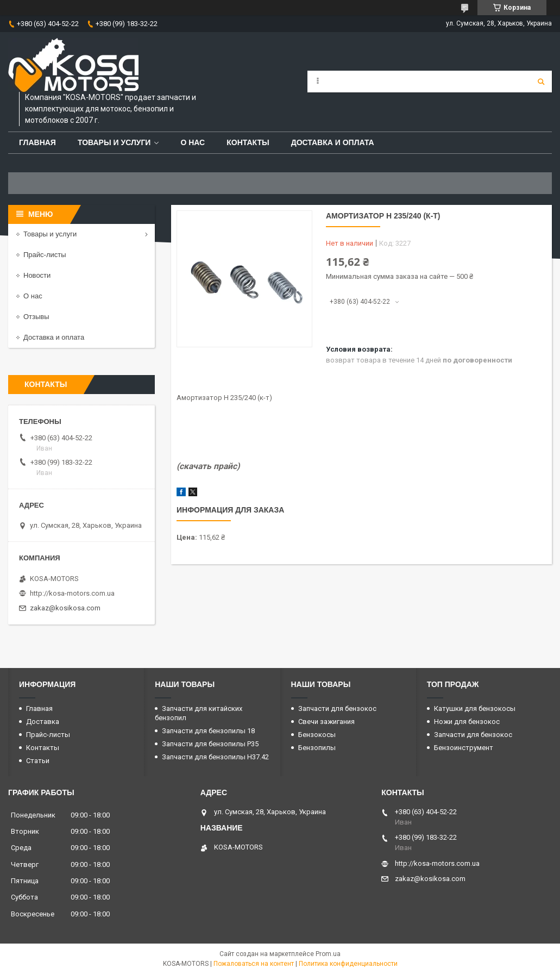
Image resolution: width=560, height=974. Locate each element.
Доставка (43, 722)
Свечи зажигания (326, 722)
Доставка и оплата (333, 142)
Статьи (38, 761)
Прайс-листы (45, 255)
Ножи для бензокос (467, 722)
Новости (37, 275)
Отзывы (36, 317)
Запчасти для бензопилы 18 (208, 731)
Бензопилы (317, 748)
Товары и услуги (114, 142)
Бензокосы (317, 735)
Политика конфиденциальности (348, 964)
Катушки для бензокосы (475, 708)
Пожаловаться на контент (254, 964)
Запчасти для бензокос (337, 708)
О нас (193, 142)
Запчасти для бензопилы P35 (210, 744)
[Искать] (541, 82)
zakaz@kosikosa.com (65, 608)
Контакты (248, 142)
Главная (37, 142)
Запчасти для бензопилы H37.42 (215, 757)
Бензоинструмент (464, 748)
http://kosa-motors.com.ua (72, 593)
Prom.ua (328, 954)
